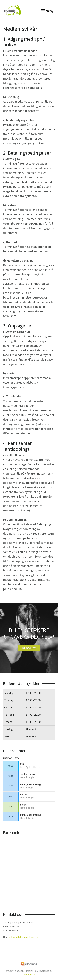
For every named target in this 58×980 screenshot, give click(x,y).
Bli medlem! (29, 648)
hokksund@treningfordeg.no (24, 937)
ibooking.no (29, 974)
